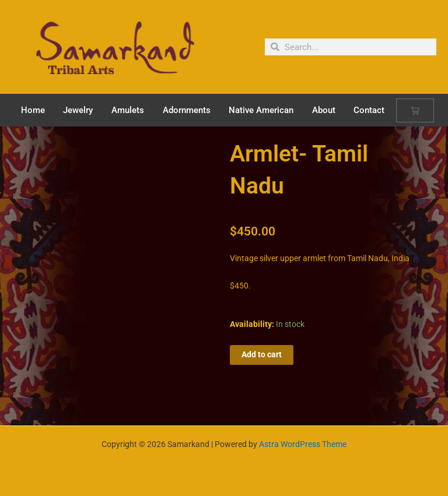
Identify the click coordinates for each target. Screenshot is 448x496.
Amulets (128, 110)
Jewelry (78, 110)
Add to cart (262, 354)
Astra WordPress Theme (303, 444)
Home (33, 110)
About (324, 110)
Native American (261, 110)
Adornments (187, 110)
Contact (369, 110)
